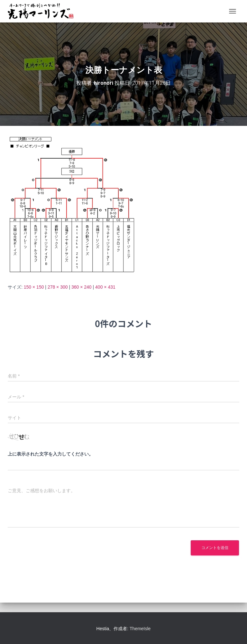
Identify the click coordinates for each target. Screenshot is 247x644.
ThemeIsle (140, 629)
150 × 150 (34, 287)
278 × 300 (58, 287)
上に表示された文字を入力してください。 (50, 454)
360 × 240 (82, 287)
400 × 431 (105, 287)
